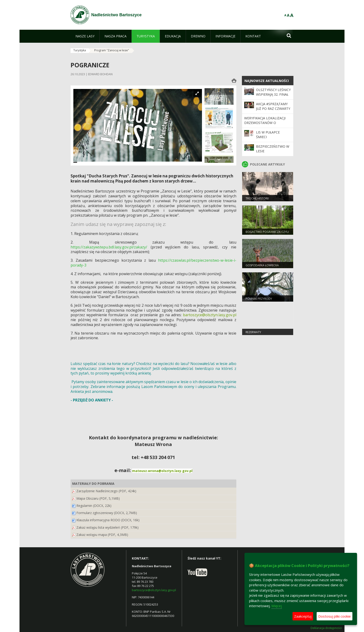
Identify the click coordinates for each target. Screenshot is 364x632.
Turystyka (80, 50)
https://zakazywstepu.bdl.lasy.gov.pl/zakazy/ (109, 247)
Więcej (277, 606)
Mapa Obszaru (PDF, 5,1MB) (98, 498)
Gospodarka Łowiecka (262, 265)
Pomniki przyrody (259, 299)
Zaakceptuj (303, 616)
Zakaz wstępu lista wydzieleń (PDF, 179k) (107, 527)
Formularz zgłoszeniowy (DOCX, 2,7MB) (107, 513)
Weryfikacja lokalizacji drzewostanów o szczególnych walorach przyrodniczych (266, 125)
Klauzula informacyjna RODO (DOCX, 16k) (108, 520)
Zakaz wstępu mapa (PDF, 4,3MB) (102, 535)
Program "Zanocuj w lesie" (112, 50)
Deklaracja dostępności (326, 628)
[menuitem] (85, 36)
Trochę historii (257, 198)
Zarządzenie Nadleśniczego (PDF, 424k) (106, 491)
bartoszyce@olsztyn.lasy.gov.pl (154, 590)
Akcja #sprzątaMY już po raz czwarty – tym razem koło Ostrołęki (273, 111)
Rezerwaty (253, 332)
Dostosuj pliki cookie (335, 616)
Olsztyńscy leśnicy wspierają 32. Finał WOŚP (273, 94)
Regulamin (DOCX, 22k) (94, 506)
